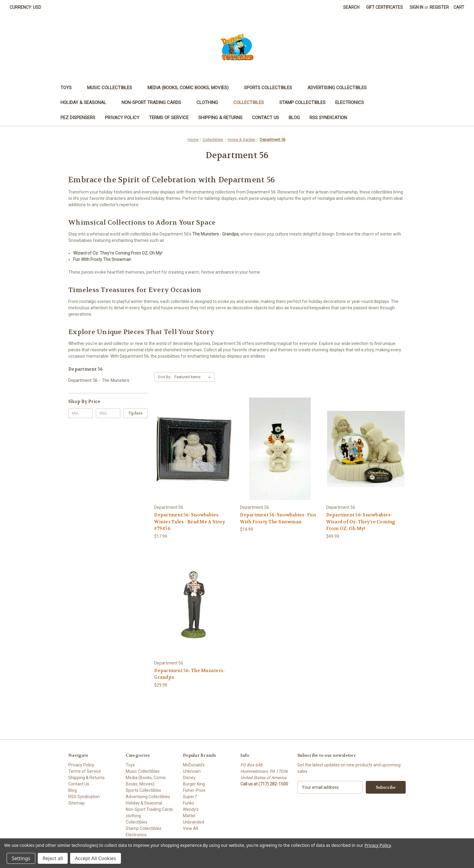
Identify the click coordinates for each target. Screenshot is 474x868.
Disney (189, 778)
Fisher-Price (194, 790)
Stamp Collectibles (302, 102)
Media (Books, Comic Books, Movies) (191, 88)
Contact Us (266, 118)
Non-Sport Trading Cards (154, 102)
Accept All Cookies (96, 858)
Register (439, 7)
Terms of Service (169, 118)
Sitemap (76, 803)
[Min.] (81, 413)
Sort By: (164, 377)
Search (351, 7)
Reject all (53, 858)
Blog (294, 118)
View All (190, 828)
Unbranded (193, 822)
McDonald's (194, 765)
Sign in (416, 7)
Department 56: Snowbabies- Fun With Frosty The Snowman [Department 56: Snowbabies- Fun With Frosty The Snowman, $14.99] (278, 518)
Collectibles (252, 102)
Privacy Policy (122, 118)
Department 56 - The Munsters (99, 380)
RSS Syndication (328, 118)
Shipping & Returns (220, 118)
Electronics (352, 102)
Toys (69, 88)
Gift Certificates (385, 7)
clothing (210, 102)
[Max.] (108, 413)
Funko (189, 803)
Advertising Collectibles (340, 88)
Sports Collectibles (271, 88)
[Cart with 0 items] (459, 7)
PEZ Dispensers (78, 118)
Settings (21, 858)
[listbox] (194, 377)
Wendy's (191, 809)
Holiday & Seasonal (86, 102)
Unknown (192, 771)
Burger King (194, 784)
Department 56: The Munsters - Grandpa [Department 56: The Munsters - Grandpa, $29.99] (190, 674)
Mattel (189, 816)
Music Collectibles (112, 88)
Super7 (190, 797)
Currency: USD (28, 7)
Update (136, 413)
